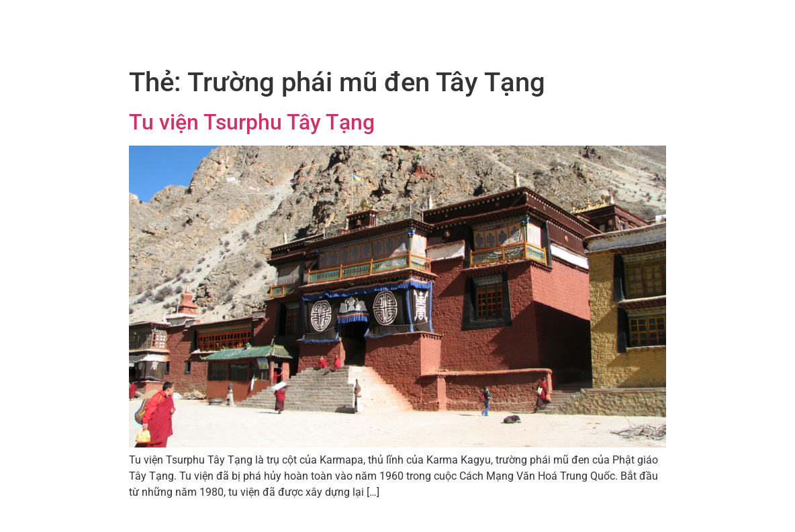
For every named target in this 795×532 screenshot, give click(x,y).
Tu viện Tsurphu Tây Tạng (252, 122)
